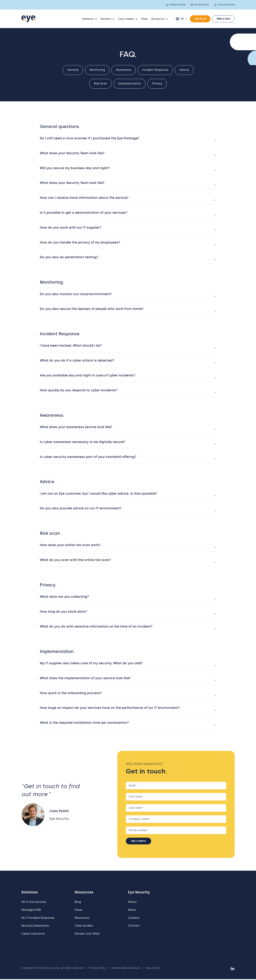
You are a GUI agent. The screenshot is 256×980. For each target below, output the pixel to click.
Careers (134, 919)
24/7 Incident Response (38, 919)
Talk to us (200, 19)
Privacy (157, 84)
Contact (134, 927)
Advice (184, 70)
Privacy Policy (97, 969)
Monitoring (97, 70)
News (132, 911)
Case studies (84, 927)
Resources (82, 919)
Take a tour (223, 19)
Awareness (124, 70)
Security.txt (153, 969)
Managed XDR (31, 911)
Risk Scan (100, 84)
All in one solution (34, 903)
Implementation (130, 84)
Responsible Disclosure (126, 969)
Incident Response (155, 70)
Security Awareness (35, 927)
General (73, 70)
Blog (78, 903)
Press (78, 911)
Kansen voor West (87, 934)
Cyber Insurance (33, 934)
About (132, 903)
